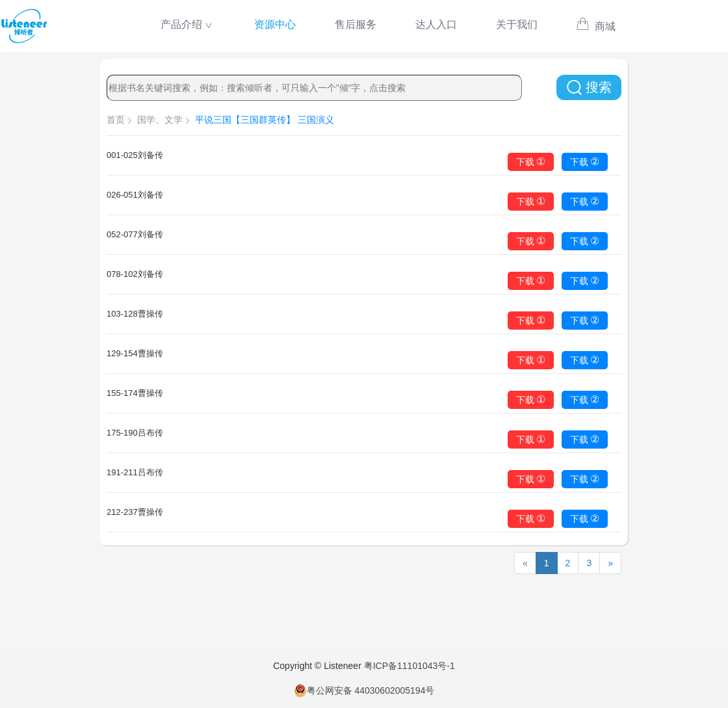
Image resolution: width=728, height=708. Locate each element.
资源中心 (275, 24)
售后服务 (356, 24)
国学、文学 (160, 120)
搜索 (589, 87)
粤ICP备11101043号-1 (409, 666)
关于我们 (517, 24)
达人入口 (436, 24)
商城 (596, 26)
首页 (116, 120)
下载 (531, 162)
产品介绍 (181, 24)
